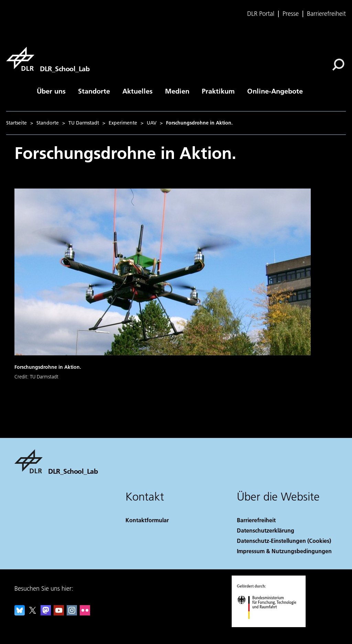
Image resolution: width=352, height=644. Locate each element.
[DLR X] (33, 613)
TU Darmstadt (84, 123)
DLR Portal (261, 14)
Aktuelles (137, 91)
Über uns (51, 91)
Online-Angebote (275, 91)
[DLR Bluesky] (20, 613)
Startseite (16, 123)
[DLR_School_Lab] (48, 59)
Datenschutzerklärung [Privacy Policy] (266, 530)
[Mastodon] (46, 613)
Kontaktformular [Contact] (147, 520)
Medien (177, 91)
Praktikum (218, 91)
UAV (152, 123)
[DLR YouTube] (59, 613)
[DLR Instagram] (72, 613)
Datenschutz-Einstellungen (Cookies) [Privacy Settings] (284, 541)
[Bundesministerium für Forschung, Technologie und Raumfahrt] (270, 625)
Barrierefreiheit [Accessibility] (256, 520)
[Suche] (338, 65)
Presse (291, 14)
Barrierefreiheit (326, 14)
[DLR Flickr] (85, 613)
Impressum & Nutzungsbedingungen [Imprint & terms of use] (284, 551)
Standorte (94, 91)
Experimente (123, 123)
